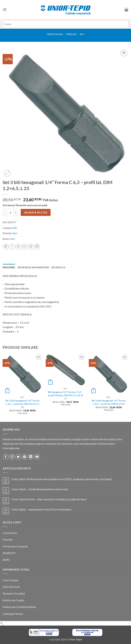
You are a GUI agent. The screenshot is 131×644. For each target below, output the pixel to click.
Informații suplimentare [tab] (33, 267)
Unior (15, 233)
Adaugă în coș (36, 212)
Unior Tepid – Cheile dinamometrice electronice (40, 489)
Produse (71, 34)
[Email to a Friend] (25, 247)
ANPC (6, 560)
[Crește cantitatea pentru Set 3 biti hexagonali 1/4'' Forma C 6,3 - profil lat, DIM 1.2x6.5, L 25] (16, 212)
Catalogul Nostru (13, 614)
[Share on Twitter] (18, 247)
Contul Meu (10, 533)
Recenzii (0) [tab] (58, 267)
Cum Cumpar (11, 580)
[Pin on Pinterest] (31, 247)
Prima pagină (55, 34)
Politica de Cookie (13, 600)
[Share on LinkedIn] (37, 247)
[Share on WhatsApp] (6, 247)
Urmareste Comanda (15, 546)
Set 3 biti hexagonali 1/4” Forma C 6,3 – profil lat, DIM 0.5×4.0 (109, 402)
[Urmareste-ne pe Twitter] (18, 457)
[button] (5, 9)
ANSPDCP (9, 553)
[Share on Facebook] (12, 247)
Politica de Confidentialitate (19, 607)
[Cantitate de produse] (10, 212)
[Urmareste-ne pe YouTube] (37, 457)
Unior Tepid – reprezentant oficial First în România (42, 509)
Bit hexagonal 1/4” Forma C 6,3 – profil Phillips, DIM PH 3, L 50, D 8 (65, 395)
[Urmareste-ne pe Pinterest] (25, 457)
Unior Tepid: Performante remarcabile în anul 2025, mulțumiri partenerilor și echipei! (62, 479)
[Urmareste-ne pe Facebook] (6, 457)
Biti (82, 34)
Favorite (8, 539)
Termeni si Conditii (14, 593)
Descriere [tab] (9, 267)
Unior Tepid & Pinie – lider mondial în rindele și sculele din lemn (49, 499)
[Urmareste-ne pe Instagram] (12, 457)
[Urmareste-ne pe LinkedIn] (31, 457)
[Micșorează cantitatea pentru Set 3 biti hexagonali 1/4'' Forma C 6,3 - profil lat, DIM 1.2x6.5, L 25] (5, 212)
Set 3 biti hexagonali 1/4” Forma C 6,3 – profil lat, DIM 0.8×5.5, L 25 (22, 404)
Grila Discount (11, 587)
